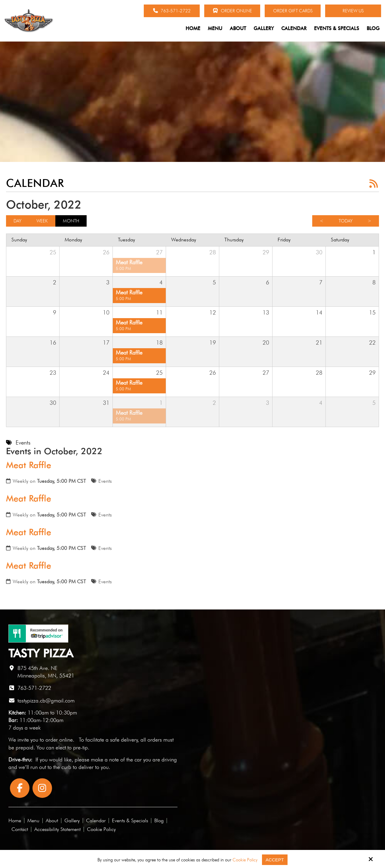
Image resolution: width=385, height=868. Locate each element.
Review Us (353, 11)
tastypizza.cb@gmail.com (46, 701)
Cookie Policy (245, 860)
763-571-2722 (172, 11)
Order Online (232, 11)
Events (105, 481)
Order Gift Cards (293, 11)
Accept (275, 860)
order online (59, 740)
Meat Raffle (29, 465)
